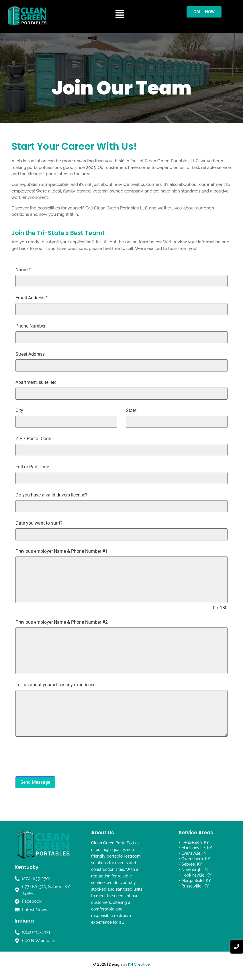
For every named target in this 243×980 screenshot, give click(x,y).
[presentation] (121, 756)
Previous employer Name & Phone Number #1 (62, 551)
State (131, 411)
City (19, 411)
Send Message (35, 782)
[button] (119, 15)
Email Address (32, 298)
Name (23, 270)
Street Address (30, 354)
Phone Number (31, 326)
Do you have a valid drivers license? (51, 495)
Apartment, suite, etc (36, 382)
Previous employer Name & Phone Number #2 (62, 622)
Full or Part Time (32, 467)
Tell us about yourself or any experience (55, 685)
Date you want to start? (39, 523)
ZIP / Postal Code (33, 439)
